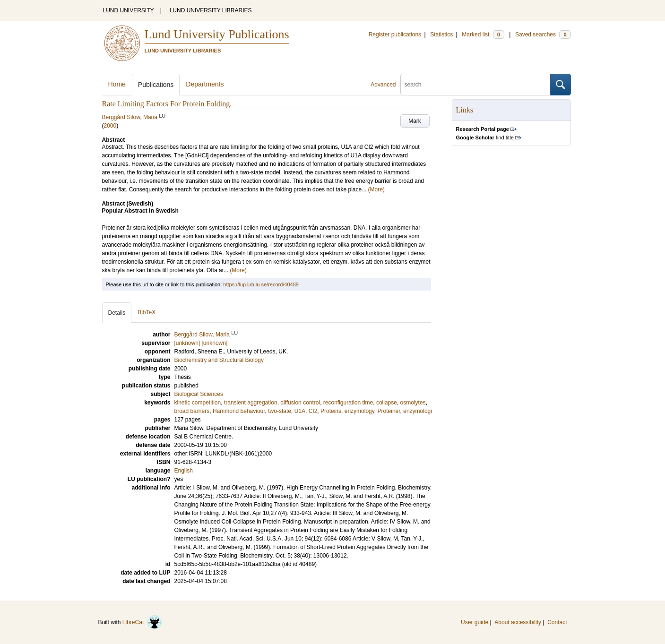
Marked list (483, 34)
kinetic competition (198, 403)
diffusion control (300, 403)
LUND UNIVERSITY (129, 10)
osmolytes (413, 403)
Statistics (441, 34)
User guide (475, 622)
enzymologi (418, 411)
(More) (376, 189)
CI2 (313, 411)
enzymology (359, 411)
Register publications (395, 34)
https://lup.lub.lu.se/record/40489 (261, 284)
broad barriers (192, 411)
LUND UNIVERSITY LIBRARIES (211, 10)
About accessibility (518, 622)
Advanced (383, 85)
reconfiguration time (348, 403)
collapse (387, 403)
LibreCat (142, 622)
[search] (475, 85)
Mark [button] (415, 121)
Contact (557, 622)
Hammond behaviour (239, 411)
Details (117, 313)
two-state (280, 411)
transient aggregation (251, 403)
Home (117, 84)
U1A (300, 411)
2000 (110, 126)
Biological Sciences (199, 394)
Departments (205, 84)
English (184, 471)
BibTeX (147, 312)
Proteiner (389, 411)
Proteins (331, 411)
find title (485, 137)
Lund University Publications (217, 34)
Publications (156, 85)
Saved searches (543, 34)
